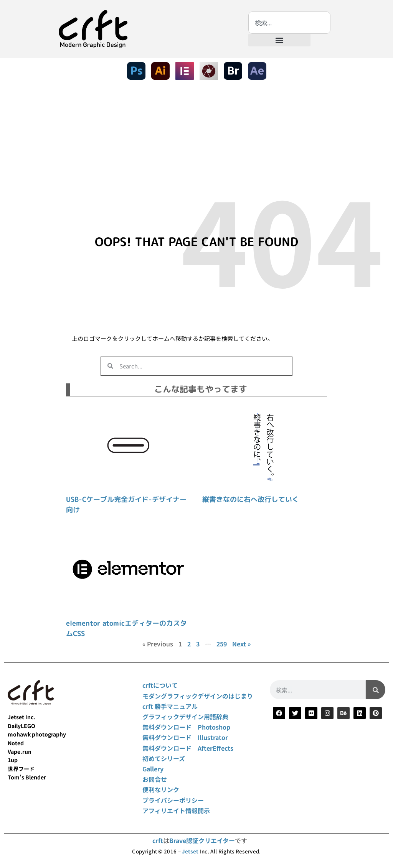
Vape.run (20, 751)
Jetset (190, 851)
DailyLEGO (21, 726)
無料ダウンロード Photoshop (186, 727)
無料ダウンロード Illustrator (185, 737)
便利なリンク (161, 789)
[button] (279, 40)
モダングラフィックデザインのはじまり (198, 696)
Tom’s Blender (27, 777)
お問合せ (155, 779)
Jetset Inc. (21, 717)
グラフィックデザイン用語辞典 (185, 717)
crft (158, 840)
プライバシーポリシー (173, 800)
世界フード (21, 769)
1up (13, 760)
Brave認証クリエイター (202, 840)
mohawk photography (37, 734)
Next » (241, 644)
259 (222, 644)
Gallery (153, 769)
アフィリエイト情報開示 (176, 810)
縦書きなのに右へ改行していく (251, 499)
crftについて (160, 685)
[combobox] (289, 23)
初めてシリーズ (164, 758)
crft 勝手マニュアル (170, 706)
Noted (16, 743)
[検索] (376, 690)
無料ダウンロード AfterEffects (188, 748)
